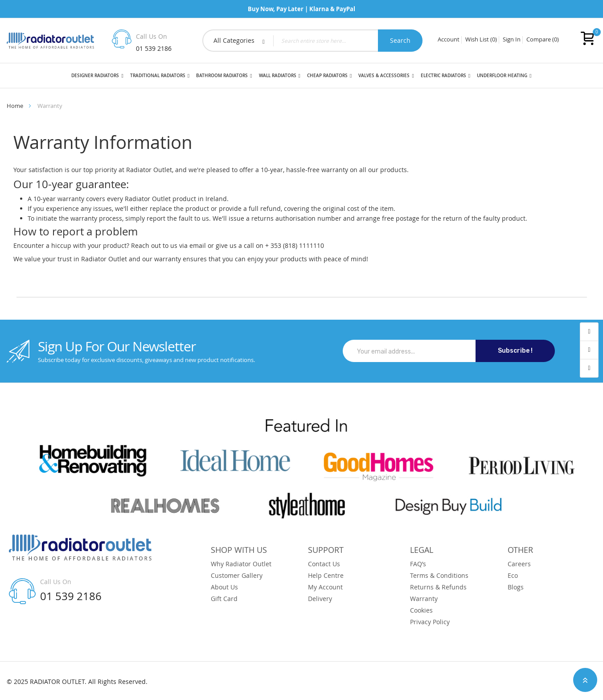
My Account (325, 587)
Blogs (516, 587)
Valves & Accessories (384, 76)
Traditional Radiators (158, 76)
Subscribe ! (515, 351)
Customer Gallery (237, 576)
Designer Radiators (95, 76)
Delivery (320, 599)
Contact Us (324, 564)
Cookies (421, 610)
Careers (519, 564)
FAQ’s (418, 564)
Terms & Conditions (439, 576)
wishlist (589, 350)
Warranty (424, 599)
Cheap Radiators (327, 76)
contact (589, 368)
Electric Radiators (443, 76)
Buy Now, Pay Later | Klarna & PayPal (301, 9)
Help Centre (326, 576)
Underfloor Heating (502, 76)
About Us (224, 587)
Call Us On (152, 36)
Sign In (512, 40)
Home (15, 106)
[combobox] (312, 41)
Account (449, 40)
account (589, 332)
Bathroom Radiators (222, 76)
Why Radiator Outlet (241, 564)
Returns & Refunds (438, 587)
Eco (513, 576)
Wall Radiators (278, 76)
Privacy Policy (430, 622)
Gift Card (224, 599)
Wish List (481, 40)
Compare (543, 40)
